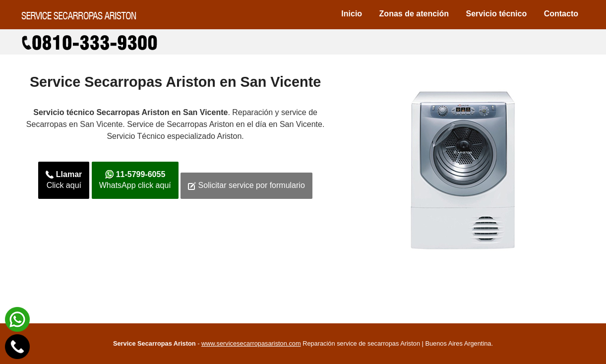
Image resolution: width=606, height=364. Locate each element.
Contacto (561, 14)
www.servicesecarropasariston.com (251, 343)
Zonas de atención (414, 14)
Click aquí (64, 180)
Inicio (352, 14)
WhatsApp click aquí (135, 180)
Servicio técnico (497, 14)
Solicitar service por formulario (246, 185)
